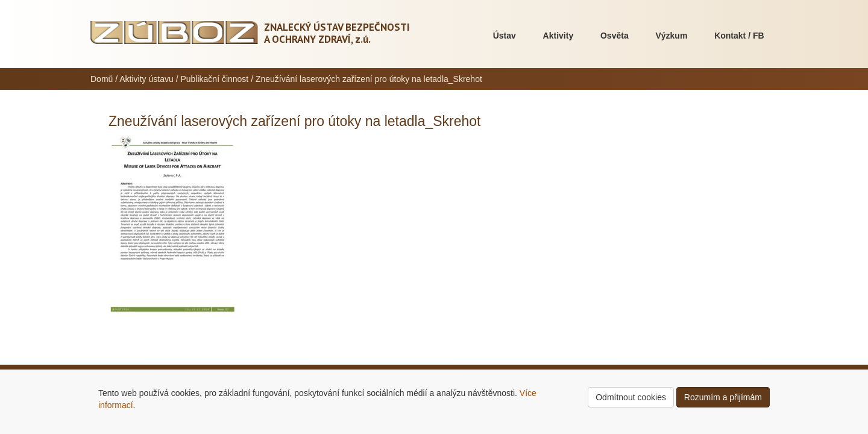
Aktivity (558, 36)
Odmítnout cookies (631, 397)
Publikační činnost (214, 79)
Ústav (505, 36)
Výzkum (671, 36)
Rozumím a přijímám (723, 397)
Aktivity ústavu (146, 79)
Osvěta (615, 36)
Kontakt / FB (739, 36)
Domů (102, 79)
